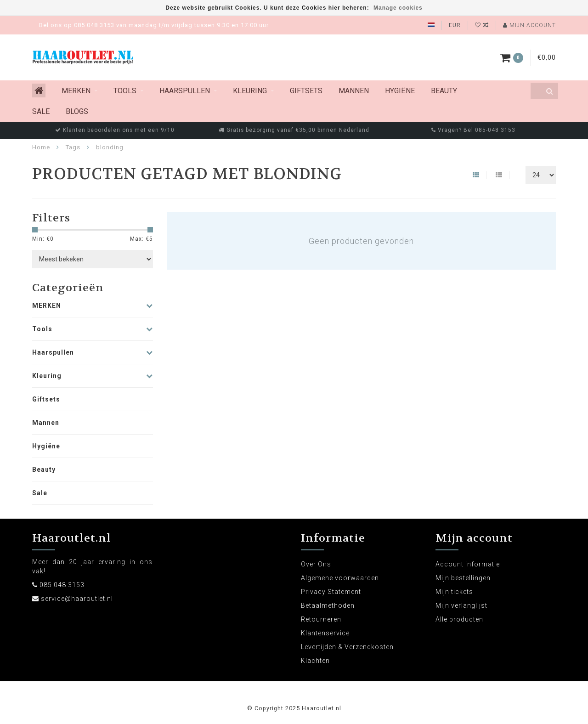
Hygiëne (400, 91)
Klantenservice (325, 633)
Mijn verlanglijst (461, 605)
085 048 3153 (62, 585)
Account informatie (468, 564)
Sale (41, 111)
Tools (125, 91)
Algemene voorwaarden (340, 578)
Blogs (77, 111)
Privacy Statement (331, 592)
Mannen (354, 91)
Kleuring (250, 91)
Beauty (444, 91)
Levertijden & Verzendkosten (347, 647)
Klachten (315, 661)
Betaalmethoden (328, 605)
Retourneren (321, 619)
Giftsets (306, 91)
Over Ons (316, 564)
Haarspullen (185, 91)
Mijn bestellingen (463, 578)
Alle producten (459, 619)
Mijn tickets (454, 592)
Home (41, 147)
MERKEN (76, 91)
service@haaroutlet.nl (77, 599)
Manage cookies (398, 8)
